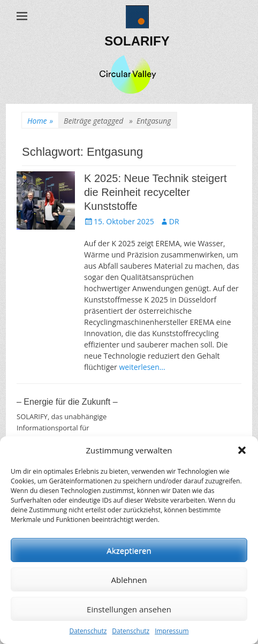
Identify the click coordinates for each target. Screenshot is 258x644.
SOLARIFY (137, 41)
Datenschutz (88, 631)
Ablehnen (129, 580)
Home (40, 121)
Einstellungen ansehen (129, 609)
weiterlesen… (142, 367)
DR (174, 221)
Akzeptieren (129, 550)
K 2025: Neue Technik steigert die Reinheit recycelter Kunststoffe (155, 192)
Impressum (172, 631)
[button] (242, 450)
